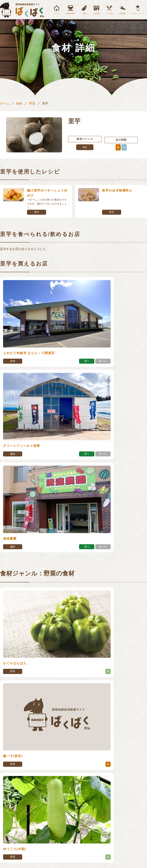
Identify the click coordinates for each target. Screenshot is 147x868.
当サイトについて (138, 14)
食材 (84, 14)
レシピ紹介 (109, 14)
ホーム (57, 14)
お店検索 (96, 14)
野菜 (32, 103)
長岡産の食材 (70, 14)
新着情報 (122, 14)
